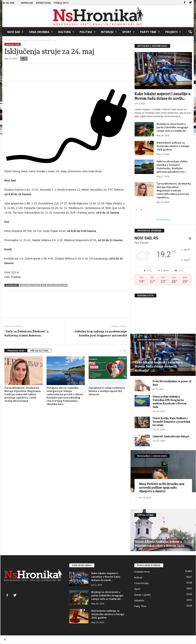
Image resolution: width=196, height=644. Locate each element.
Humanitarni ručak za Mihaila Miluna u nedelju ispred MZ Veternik (107, 391)
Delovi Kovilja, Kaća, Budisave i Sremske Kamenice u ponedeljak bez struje (171, 422)
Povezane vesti (16, 351)
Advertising (43, 3)
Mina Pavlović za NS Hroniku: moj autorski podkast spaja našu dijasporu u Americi (162, 488)
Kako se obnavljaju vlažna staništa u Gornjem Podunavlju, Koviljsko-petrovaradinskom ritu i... (172, 167)
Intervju (109, 32)
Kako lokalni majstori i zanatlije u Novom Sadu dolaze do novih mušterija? (159, 366)
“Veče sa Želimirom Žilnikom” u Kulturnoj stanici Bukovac (26, 333)
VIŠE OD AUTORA (39, 351)
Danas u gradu (143, 595)
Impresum (27, 3)
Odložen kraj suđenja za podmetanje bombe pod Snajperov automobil (101, 333)
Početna (8, 40)
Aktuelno (139, 600)
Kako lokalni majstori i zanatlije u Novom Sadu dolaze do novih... (106, 577)
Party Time (150, 32)
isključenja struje (30, 285)
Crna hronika (41, 32)
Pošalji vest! (61, 3)
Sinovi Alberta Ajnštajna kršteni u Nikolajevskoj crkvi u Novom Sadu (160, 544)
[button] (190, 32)
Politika (88, 32)
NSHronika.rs (163, 220)
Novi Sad (15, 32)
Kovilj (51, 285)
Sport (129, 32)
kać (43, 285)
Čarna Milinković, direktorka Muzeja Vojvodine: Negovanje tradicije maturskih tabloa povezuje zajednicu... (174, 190)
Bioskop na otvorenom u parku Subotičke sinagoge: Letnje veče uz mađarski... (173, 127)
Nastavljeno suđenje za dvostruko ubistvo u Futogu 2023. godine (173, 146)
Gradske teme (21, 40)
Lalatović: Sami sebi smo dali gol (171, 436)
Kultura (66, 32)
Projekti (173, 32)
